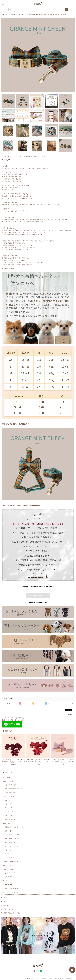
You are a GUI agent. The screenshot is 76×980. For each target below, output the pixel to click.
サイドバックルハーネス (12, 839)
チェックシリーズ (10, 808)
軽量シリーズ (9, 800)
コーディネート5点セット (11, 862)
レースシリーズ (9, 816)
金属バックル (9, 877)
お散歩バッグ (7, 865)
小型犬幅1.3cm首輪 (10, 785)
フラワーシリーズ (10, 804)
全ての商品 (6, 777)
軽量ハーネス (9, 831)
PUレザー (7, 854)
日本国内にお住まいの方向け (38, 602)
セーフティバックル (11, 873)
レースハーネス (9, 858)
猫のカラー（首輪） (9, 869)
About (5, 898)
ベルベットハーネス (11, 842)
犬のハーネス (7, 823)
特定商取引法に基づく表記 (12, 913)
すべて (9, 703)
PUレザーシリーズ (10, 812)
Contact (6, 905)
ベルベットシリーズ (11, 793)
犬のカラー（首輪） (9, 781)
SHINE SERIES (9, 885)
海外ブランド (7, 881)
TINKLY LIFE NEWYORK (12, 888)
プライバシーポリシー (10, 909)
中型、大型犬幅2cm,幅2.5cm (13, 789)
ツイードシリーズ (10, 819)
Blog (5, 901)
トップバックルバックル (12, 835)
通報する (70, 715)
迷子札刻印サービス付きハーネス (14, 827)
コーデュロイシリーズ (11, 796)
